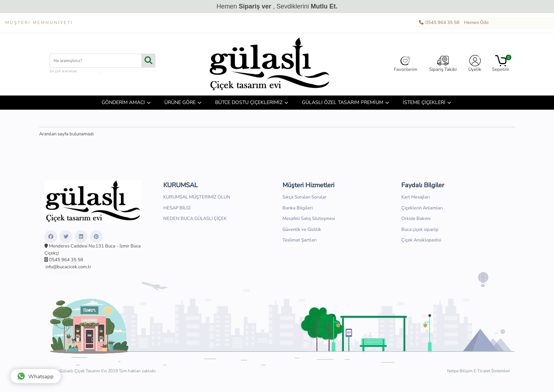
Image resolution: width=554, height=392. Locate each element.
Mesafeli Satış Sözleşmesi (309, 219)
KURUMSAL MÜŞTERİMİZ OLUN (197, 197)
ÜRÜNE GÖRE (180, 102)
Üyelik (475, 64)
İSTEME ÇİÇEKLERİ (424, 102)
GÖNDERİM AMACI (123, 102)
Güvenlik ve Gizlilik (302, 229)
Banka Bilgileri (298, 208)
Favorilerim (406, 64)
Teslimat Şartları (300, 240)
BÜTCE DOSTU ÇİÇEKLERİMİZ (249, 102)
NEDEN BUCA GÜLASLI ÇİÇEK (195, 219)
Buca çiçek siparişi (420, 229)
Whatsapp (35, 376)
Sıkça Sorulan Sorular (305, 197)
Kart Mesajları (416, 197)
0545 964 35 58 (439, 23)
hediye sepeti (111, 71)
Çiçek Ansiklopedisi (421, 240)
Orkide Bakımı (416, 219)
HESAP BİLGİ (177, 208)
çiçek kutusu (89, 71)
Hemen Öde (475, 23)
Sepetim (501, 64)
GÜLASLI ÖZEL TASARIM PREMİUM (343, 102)
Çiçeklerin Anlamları (422, 208)
